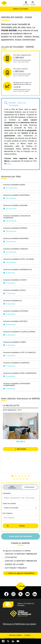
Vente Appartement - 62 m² (12, 410)
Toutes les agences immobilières (21, 573)
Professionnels (29, 487)
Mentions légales (16, 635)
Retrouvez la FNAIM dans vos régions (19, 624)
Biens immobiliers (12, 487)
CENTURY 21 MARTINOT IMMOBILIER (21, 554)
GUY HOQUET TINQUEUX (16, 568)
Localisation (7, 493)
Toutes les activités (9, 503)
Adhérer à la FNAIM (20, 9)
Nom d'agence (8, 513)
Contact (27, 635)
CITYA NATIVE (11, 557)
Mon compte (26, 5)
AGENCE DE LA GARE (14, 564)
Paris (9, 164)
